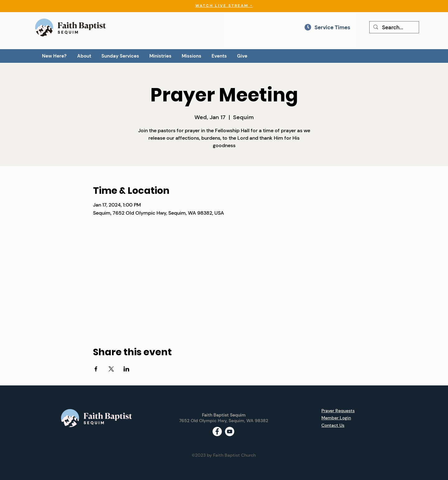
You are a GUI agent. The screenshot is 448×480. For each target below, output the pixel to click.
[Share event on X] (111, 369)
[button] (84, 56)
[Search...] (394, 28)
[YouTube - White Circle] (230, 431)
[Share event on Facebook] (96, 369)
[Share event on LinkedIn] (126, 369)
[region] (290, 30)
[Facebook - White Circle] (217, 431)
